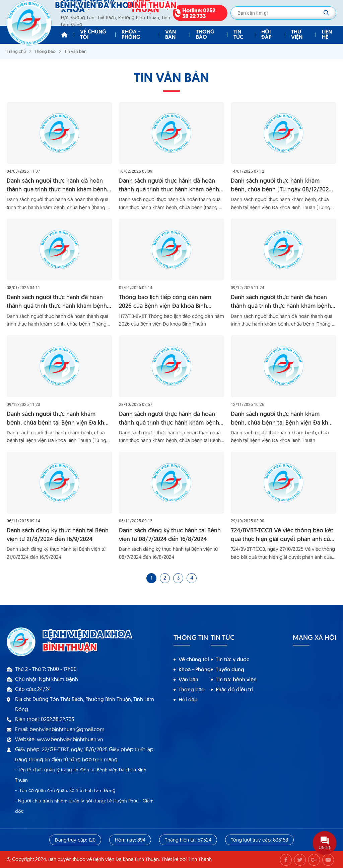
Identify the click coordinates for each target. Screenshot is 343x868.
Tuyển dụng (230, 670)
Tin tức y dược (232, 660)
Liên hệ (327, 35)
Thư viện (297, 35)
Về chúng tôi (93, 35)
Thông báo (205, 35)
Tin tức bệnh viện (236, 680)
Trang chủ (16, 52)
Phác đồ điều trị (234, 690)
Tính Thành (200, 860)
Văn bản (170, 35)
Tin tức (238, 35)
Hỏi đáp (266, 35)
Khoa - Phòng (131, 35)
